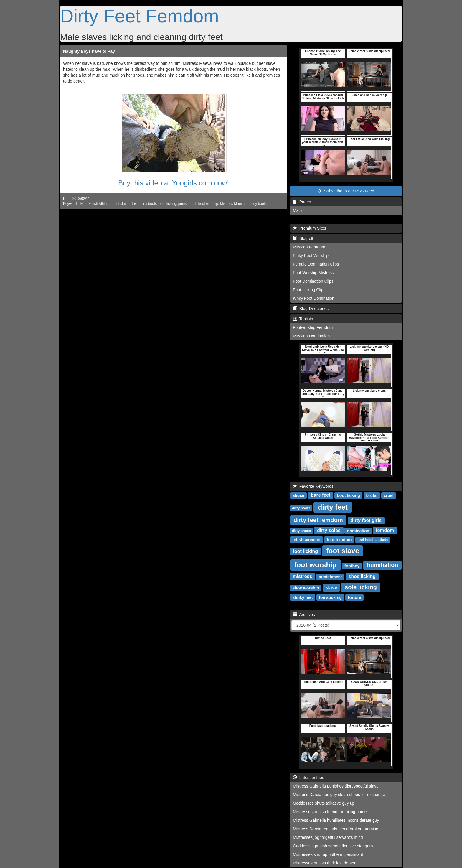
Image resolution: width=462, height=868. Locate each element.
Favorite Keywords (313, 486)
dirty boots (149, 204)
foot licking (305, 551)
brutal (372, 495)
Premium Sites (310, 228)
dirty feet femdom (318, 520)
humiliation (383, 565)
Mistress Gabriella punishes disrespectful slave (336, 786)
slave (135, 204)
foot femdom (339, 539)
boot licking (168, 204)
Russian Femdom (309, 247)
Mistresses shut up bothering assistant (328, 854)
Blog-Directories (311, 309)
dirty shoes (301, 531)
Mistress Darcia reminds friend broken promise (335, 829)
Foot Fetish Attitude (95, 204)
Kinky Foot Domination (314, 298)
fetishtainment (306, 539)
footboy (352, 566)
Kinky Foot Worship (311, 256)
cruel (388, 495)
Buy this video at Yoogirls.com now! (174, 183)
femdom (385, 530)
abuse (298, 495)
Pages (302, 202)
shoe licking (362, 576)
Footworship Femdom (313, 327)
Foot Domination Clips (313, 281)
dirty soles (329, 530)
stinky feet (302, 597)
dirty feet (333, 507)
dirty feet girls (366, 520)
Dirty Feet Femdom (140, 16)
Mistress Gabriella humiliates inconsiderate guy (336, 820)
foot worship (315, 565)
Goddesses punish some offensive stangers (333, 846)
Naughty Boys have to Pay (89, 51)
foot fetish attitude (373, 540)
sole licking (361, 587)
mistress (303, 576)
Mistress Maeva (232, 204)
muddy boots (257, 204)
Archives (304, 615)
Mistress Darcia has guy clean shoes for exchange (339, 795)
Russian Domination (311, 336)
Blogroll (303, 238)
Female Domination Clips (316, 264)
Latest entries (308, 778)
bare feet (321, 495)
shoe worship (306, 588)
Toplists (303, 319)
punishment (187, 204)
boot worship (208, 204)
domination (358, 531)
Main (297, 210)
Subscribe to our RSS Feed (346, 191)
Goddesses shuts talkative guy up (324, 803)
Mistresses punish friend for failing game (330, 812)
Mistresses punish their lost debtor (324, 863)
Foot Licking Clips (309, 290)
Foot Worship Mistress (313, 273)
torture (355, 597)
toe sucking (330, 597)
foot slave (343, 550)
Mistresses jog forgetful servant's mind (328, 837)
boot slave (121, 204)
